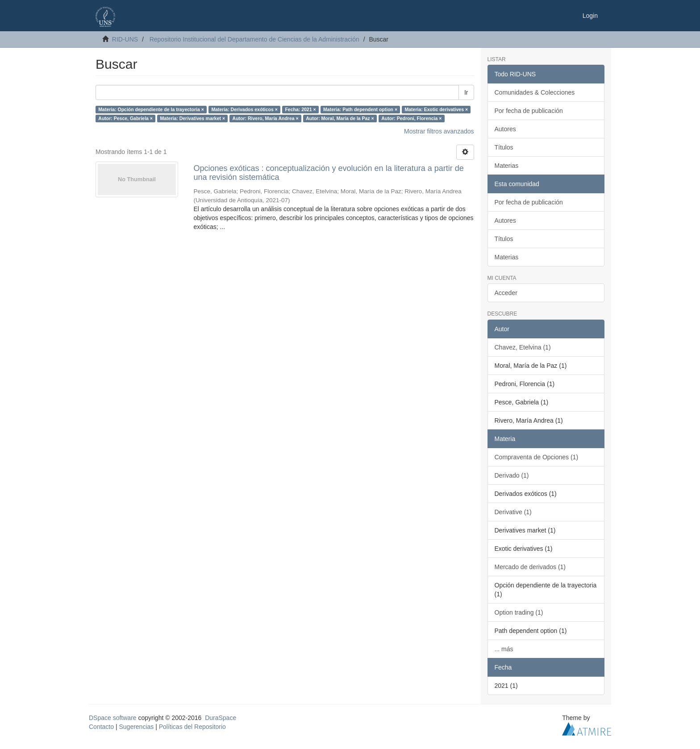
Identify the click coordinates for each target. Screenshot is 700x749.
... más (504, 649)
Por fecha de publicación (529, 111)
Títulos (504, 147)
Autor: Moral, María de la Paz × (340, 118)
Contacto (101, 727)
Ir (466, 92)
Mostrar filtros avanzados (439, 131)
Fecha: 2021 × (300, 109)
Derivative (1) (513, 512)
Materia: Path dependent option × (360, 109)
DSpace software (113, 718)
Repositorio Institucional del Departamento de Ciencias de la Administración (254, 39)
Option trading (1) (519, 612)
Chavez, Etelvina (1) (523, 347)
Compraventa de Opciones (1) (537, 457)
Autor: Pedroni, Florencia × (411, 118)
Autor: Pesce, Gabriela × (125, 118)
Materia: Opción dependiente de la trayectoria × (151, 109)
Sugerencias (136, 727)
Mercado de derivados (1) (530, 567)
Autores (505, 129)
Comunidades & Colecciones (535, 92)
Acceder (506, 293)
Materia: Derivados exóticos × (244, 109)
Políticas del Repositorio (192, 727)
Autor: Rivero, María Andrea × (266, 118)
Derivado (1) (512, 475)
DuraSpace (221, 718)
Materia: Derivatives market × (192, 118)
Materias (507, 166)
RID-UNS (125, 39)
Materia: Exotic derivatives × (437, 109)
